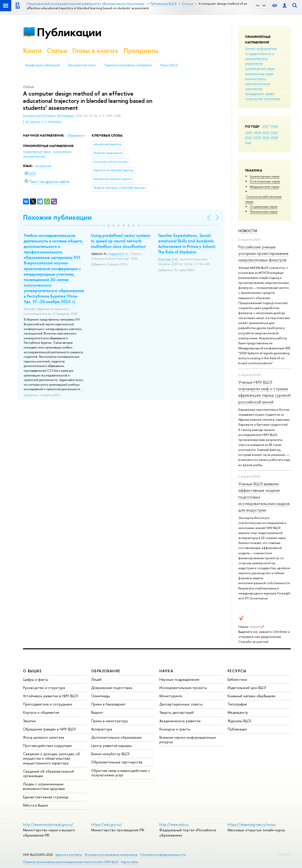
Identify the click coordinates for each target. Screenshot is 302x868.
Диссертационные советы (181, 704)
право (270, 94)
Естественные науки (265, 181)
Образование (76, 136)
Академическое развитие (180, 721)
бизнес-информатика (261, 48)
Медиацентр (238, 712)
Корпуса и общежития (41, 712)
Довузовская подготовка (112, 688)
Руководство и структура (44, 688)
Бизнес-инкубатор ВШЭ (110, 754)
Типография (237, 704)
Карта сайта (130, 862)
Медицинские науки (265, 186)
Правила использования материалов (128, 65)
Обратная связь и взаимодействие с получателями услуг (121, 773)
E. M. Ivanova (31, 122)
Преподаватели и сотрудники (48, 704)
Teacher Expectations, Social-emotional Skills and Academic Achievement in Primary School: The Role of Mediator (187, 244)
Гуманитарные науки (265, 176)
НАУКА (166, 671)
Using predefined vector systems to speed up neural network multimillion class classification (121, 241)
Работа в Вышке (35, 805)
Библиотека (237, 679)
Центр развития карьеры (111, 746)
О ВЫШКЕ (32, 671)
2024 (257, 133)
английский (43, 166)
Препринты (141, 51)
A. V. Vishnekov (51, 122)
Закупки (29, 721)
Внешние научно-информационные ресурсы (188, 740)
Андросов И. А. (118, 254)
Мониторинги (171, 696)
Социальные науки (264, 206)
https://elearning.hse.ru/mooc (252, 824)
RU (258, 5)
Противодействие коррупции (47, 746)
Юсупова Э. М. (168, 259)
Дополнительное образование (116, 737)
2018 (274, 138)
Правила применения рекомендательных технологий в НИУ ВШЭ (71, 862)
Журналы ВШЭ (239, 721)
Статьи (57, 51)
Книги (32, 51)
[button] (104, 225)
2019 (266, 138)
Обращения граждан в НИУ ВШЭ (49, 729)
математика (254, 89)
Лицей (96, 679)
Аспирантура (102, 729)
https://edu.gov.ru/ (107, 824)
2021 (249, 138)
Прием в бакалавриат (109, 704)
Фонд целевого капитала (43, 737)
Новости (248, 231)
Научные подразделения (179, 679)
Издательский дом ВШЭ (247, 688)
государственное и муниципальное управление (260, 58)
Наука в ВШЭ (169, 65)
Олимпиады (101, 696)
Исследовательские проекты (183, 688)
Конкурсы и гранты (175, 729)
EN (264, 5)
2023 (266, 133)
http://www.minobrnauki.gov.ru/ (48, 824)
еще (248, 143)
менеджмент (255, 94)
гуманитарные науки (260, 68)
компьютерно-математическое (258, 81)
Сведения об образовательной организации (48, 774)
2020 (257, 138)
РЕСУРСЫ (237, 671)
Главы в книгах (95, 51)
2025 (249, 133)
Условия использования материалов (111, 855)
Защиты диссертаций (176, 712)
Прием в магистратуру (110, 721)
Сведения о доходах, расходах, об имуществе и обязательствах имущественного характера (51, 758)
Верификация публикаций (43, 65)
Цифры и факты (36, 679)
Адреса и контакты (69, 855)
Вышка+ (97, 712)
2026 (274, 126)
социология (254, 99)
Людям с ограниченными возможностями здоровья (44, 786)
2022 (274, 133)
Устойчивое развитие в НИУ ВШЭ (50, 696)
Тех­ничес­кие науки (264, 211)
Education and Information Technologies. (49, 116)
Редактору (284, 854)
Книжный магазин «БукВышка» (252, 696)
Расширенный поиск (82, 65)
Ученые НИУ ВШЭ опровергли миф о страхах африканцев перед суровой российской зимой (264, 392)
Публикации (69, 32)
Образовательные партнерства (117, 762)
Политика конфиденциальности (163, 855)
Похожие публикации (57, 217)
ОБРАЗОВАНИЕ (106, 671)
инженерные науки (259, 74)
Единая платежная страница (46, 797)
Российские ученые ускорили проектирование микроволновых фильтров (263, 253)
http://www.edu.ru (174, 824)
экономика (272, 99)
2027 (266, 126)
